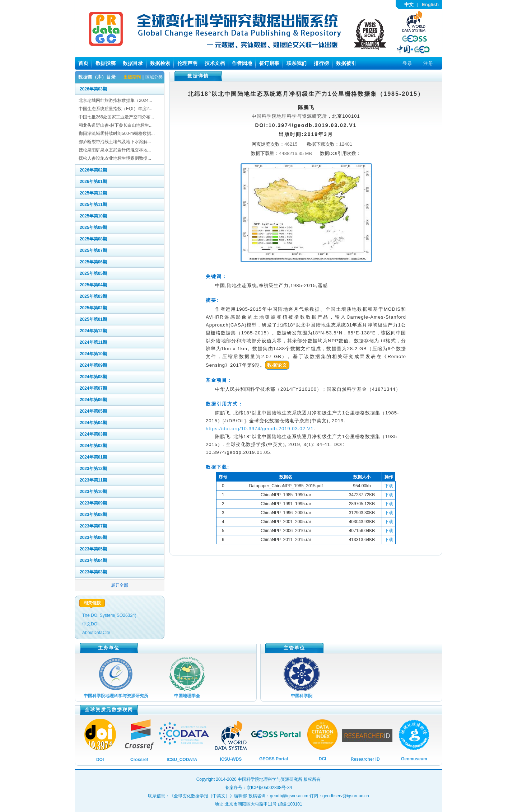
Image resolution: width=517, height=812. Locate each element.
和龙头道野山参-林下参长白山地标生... (116, 125)
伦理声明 (187, 63)
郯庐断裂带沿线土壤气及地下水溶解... (115, 142)
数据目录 (133, 63)
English (430, 4)
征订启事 (269, 63)
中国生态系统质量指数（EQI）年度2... (115, 109)
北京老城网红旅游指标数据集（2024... (115, 100)
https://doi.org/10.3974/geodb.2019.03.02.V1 (260, 429)
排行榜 (321, 63)
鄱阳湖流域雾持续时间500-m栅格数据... (117, 133)
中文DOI (90, 624)
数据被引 (346, 63)
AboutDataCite (96, 633)
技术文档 (215, 63)
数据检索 (160, 63)
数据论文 (277, 365)
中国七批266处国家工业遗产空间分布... (116, 117)
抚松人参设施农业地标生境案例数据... (115, 158)
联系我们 (297, 63)
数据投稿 (106, 63)
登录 (407, 63)
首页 (83, 63)
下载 (389, 486)
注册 (428, 63)
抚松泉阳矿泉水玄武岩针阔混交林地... (115, 150)
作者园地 (242, 63)
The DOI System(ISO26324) (109, 615)
